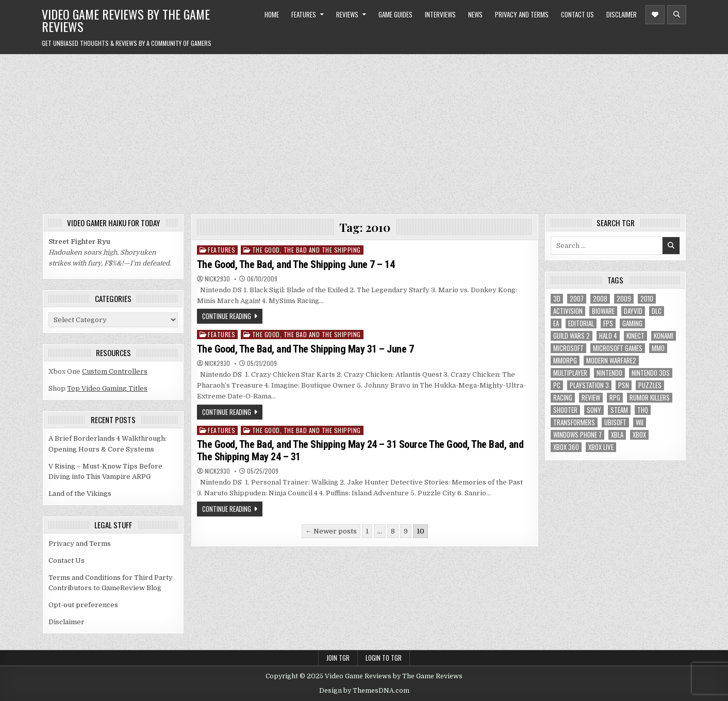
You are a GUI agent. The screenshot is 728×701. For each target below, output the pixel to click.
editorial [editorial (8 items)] (581, 323)
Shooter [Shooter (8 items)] (565, 410)
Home (272, 14)
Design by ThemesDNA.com (364, 691)
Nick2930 (217, 279)
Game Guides (395, 14)
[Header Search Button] (677, 15)
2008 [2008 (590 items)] (600, 299)
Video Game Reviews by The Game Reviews (126, 20)
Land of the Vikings (80, 494)
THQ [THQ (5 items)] (643, 410)
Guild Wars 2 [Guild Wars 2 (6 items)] (572, 336)
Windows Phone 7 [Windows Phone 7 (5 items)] (577, 435)
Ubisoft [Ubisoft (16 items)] (615, 422)
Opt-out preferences (83, 605)
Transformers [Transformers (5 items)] (574, 422)
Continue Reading (227, 316)
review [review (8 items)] (591, 398)
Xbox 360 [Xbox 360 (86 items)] (566, 447)
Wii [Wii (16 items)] (640, 422)
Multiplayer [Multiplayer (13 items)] (570, 373)
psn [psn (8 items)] (624, 385)
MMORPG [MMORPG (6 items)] (565, 361)
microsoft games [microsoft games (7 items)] (618, 348)
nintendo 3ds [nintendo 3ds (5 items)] (651, 373)
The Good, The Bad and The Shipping (307, 250)
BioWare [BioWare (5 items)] (603, 311)
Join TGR (338, 658)
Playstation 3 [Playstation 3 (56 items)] (589, 385)
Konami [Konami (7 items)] (664, 336)
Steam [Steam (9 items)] (619, 410)
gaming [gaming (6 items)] (632, 323)
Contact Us (577, 14)
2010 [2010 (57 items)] (647, 299)
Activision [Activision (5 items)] (568, 311)
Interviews (440, 14)
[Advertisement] (364, 131)
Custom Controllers (115, 371)
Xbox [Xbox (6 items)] (639, 435)
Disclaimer (622, 14)
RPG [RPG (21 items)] (615, 398)
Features (304, 14)
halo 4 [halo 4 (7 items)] (608, 336)
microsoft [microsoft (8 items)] (568, 348)
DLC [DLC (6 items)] (657, 311)
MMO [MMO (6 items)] (658, 348)
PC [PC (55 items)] (557, 385)
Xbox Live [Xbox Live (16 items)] (601, 447)
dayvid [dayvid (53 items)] (633, 311)
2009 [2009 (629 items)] (624, 299)
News (475, 14)
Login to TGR (384, 658)
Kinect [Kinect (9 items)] (635, 336)
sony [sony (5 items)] (594, 410)
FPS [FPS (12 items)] (608, 323)
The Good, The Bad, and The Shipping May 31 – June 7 (305, 349)
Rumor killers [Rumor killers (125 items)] (650, 398)
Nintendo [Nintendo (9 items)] (609, 373)
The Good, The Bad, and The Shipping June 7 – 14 (296, 264)
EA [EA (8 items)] (556, 323)
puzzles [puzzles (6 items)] (650, 385)
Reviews (347, 14)
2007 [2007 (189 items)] (577, 299)
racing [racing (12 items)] (563, 398)
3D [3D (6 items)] (557, 299)
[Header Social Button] (655, 15)
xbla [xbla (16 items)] (617, 435)
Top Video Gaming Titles (107, 388)
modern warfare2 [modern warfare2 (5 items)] (611, 361)
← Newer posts (331, 531)
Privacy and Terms (522, 14)
